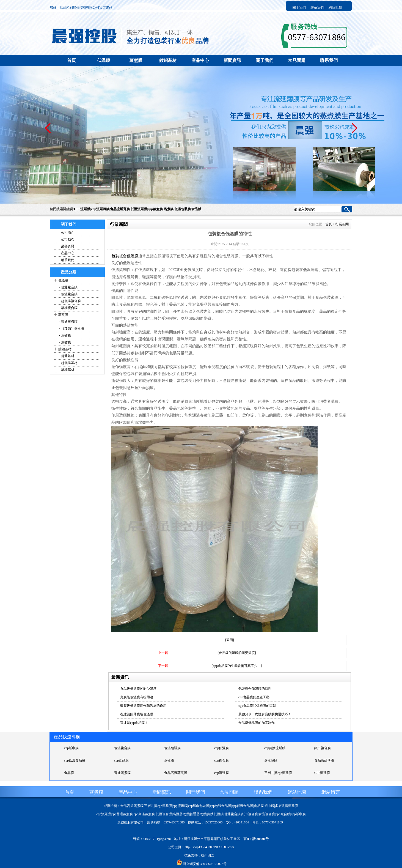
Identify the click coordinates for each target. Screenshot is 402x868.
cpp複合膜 (221, 760)
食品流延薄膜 (120, 209)
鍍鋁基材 (168, 60)
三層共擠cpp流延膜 (278, 773)
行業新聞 (342, 224)
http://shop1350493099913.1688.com (209, 847)
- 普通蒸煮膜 (68, 322)
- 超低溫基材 (68, 363)
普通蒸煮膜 (122, 773)
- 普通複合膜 (68, 287)
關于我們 (265, 60)
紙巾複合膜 (323, 748)
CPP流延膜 (82, 209)
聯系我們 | (318, 7)
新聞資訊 (232, 60)
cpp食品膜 (121, 760)
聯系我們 (329, 60)
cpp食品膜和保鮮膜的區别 (257, 706)
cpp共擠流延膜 (275, 748)
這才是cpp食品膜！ (134, 723)
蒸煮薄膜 (271, 760)
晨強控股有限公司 (131, 822)
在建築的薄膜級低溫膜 (137, 714)
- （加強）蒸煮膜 (71, 328)
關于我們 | (300, 7)
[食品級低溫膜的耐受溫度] (237, 653)
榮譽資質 (68, 246)
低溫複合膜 (122, 748)
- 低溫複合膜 (68, 294)
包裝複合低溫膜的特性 (255, 689)
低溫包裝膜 (183, 209)
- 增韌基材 (66, 370)
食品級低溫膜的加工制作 (257, 723)
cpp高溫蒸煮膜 (144, 814)
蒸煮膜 (136, 60)
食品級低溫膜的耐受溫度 (138, 689)
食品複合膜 (267, 814)
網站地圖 (335, 7)
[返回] (230, 640)
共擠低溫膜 (215, 814)
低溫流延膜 (139, 209)
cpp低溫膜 (221, 748)
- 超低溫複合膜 (70, 301)
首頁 (71, 60)
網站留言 (331, 792)
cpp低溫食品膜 (75, 760)
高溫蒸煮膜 (181, 814)
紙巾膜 (269, 806)
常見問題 (297, 60)
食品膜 (196, 209)
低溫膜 (104, 60)
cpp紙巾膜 (71, 748)
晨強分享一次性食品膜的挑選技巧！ (265, 714)
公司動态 (68, 239)
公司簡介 (68, 232)
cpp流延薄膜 (100, 209)
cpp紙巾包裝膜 (199, 806)
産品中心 (200, 60)
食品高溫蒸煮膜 (176, 773)
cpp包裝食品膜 (221, 806)
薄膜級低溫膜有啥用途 (137, 697)
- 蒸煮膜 (65, 335)
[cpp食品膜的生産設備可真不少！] (237, 666)
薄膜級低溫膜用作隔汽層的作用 (143, 706)
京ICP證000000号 (256, 839)
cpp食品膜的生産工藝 (254, 697)
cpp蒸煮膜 (155, 209)
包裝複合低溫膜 (125, 256)
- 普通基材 (66, 356)
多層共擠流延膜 (287, 806)
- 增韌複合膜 (68, 308)
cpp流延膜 (221, 773)
